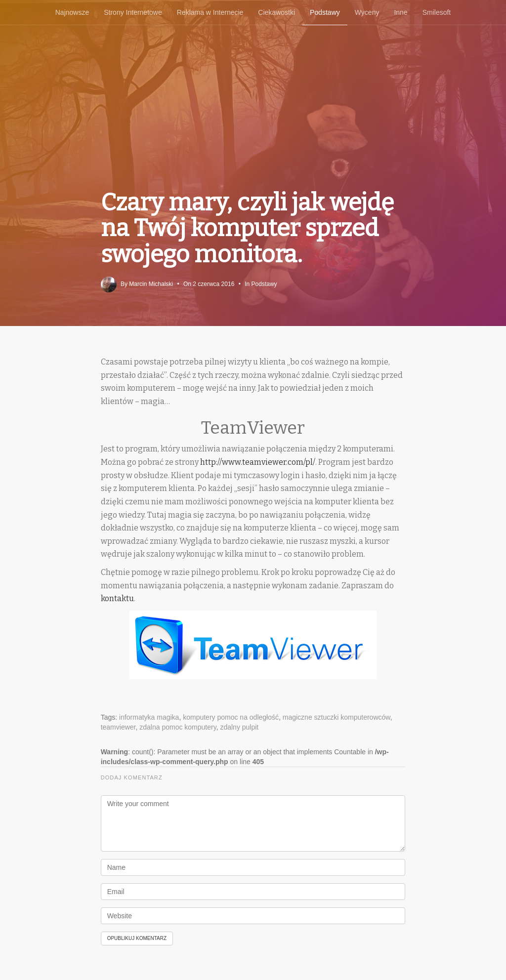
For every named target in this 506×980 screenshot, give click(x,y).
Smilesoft (437, 12)
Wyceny (367, 12)
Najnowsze (72, 12)
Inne (401, 12)
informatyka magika (149, 717)
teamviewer (118, 727)
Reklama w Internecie (210, 12)
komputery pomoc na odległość (231, 717)
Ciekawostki (276, 12)
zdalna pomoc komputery (178, 727)
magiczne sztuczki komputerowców (337, 717)
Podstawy (325, 12)
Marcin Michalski (151, 284)
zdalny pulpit (239, 727)
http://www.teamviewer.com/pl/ (258, 462)
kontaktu (117, 598)
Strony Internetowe (133, 12)
